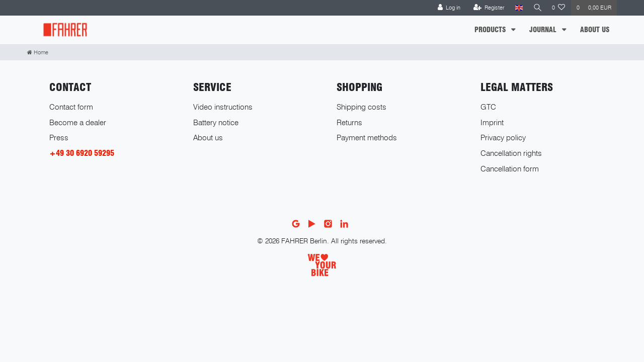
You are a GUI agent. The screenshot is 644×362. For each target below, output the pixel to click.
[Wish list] (559, 8)
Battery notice (216, 122)
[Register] (487, 8)
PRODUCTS (491, 30)
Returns (349, 122)
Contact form (71, 107)
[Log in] (447, 8)
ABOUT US (595, 30)
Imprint (492, 122)
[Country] (516, 8)
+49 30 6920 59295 (82, 153)
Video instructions (223, 107)
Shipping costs (361, 107)
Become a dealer (78, 122)
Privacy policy (503, 138)
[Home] (38, 52)
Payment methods (367, 138)
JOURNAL (544, 30)
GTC (488, 107)
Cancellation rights (511, 153)
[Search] (536, 8)
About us (208, 138)
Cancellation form (510, 169)
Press (59, 138)
